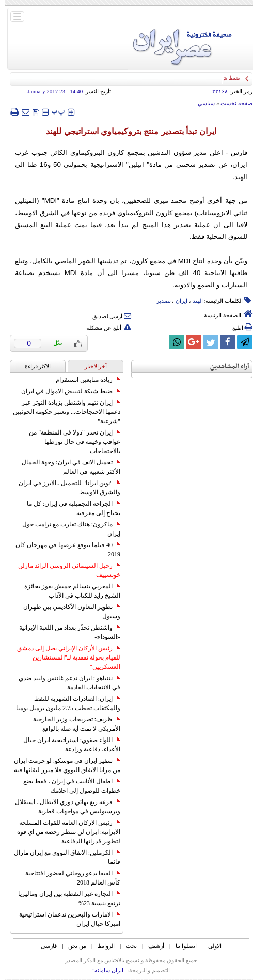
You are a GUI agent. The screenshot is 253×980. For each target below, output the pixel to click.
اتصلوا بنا (181, 946)
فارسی (44, 946)
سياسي (202, 103)
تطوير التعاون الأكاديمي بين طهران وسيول (67, 612)
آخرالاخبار (91, 366)
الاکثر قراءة (33, 366)
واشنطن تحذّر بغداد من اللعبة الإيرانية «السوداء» (65, 632)
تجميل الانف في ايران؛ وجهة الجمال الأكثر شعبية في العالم (66, 467)
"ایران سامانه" (105, 970)
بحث (127, 946)
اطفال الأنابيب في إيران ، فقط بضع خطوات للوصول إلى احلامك (67, 786)
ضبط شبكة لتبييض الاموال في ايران (66, 391)
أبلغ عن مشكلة (104, 328)
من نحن (73, 946)
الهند (193, 301)
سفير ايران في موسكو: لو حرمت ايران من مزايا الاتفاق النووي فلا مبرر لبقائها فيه (62, 765)
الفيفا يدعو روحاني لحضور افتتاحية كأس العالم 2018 (68, 878)
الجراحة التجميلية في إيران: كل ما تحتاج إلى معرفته (69, 508)
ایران (177, 301)
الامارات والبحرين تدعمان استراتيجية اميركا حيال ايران (65, 919)
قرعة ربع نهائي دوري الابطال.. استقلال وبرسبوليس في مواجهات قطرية (63, 807)
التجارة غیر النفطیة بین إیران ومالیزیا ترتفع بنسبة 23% (65, 898)
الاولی (210, 946)
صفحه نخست (232, 103)
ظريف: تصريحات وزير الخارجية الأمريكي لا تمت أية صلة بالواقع (72, 724)
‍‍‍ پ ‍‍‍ (54, 112)
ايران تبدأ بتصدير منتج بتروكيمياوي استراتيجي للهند (126, 131)
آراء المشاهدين (225, 367)
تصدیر (159, 301)
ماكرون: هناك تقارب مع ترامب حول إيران (67, 529)
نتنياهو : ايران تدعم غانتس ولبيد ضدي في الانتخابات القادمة (65, 683)
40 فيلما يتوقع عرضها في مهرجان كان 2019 (63, 550)
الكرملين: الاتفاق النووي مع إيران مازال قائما (62, 857)
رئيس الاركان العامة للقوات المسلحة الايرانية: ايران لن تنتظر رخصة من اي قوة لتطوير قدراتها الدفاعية (64, 832)
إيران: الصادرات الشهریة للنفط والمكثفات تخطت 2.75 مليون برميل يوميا (64, 703)
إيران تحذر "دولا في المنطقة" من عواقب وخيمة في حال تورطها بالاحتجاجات (70, 442)
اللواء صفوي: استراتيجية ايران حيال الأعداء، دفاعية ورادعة (67, 745)
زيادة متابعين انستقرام (83, 380)
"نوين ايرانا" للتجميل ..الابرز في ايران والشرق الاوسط (65, 488)
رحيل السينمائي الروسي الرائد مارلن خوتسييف (65, 570)
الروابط (101, 946)
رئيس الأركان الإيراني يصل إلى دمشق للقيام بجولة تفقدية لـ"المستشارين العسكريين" (64, 657)
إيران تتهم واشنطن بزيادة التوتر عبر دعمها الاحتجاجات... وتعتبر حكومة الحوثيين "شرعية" (62, 412)
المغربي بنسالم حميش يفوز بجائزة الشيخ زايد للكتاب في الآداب (68, 591)
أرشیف (152, 946)
